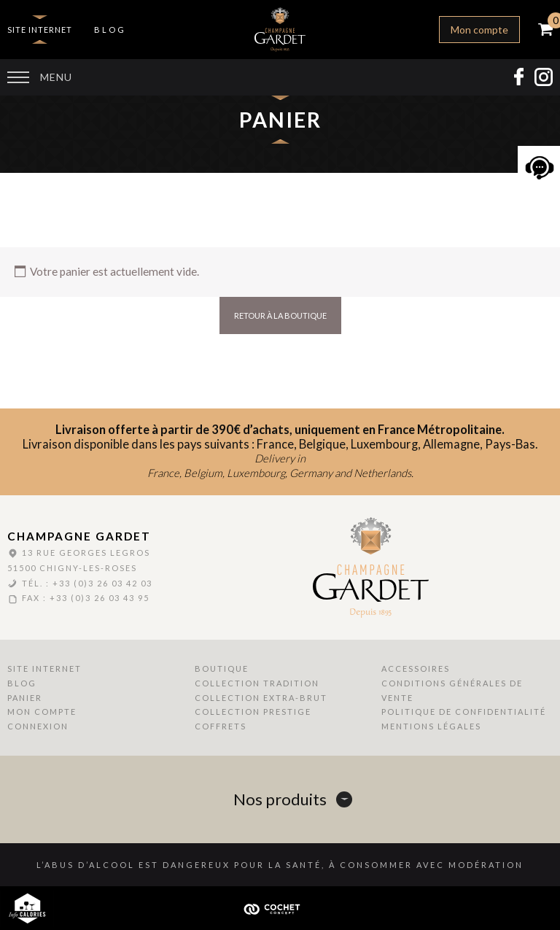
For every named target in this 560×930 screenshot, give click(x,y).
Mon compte (479, 30)
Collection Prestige (253, 712)
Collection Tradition (257, 683)
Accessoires (416, 669)
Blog (110, 30)
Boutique (222, 669)
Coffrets (221, 726)
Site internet (40, 30)
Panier (25, 698)
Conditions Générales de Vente (452, 690)
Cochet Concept (280, 908)
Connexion (38, 726)
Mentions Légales (431, 726)
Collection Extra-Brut (261, 698)
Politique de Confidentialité (464, 712)
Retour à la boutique (280, 315)
